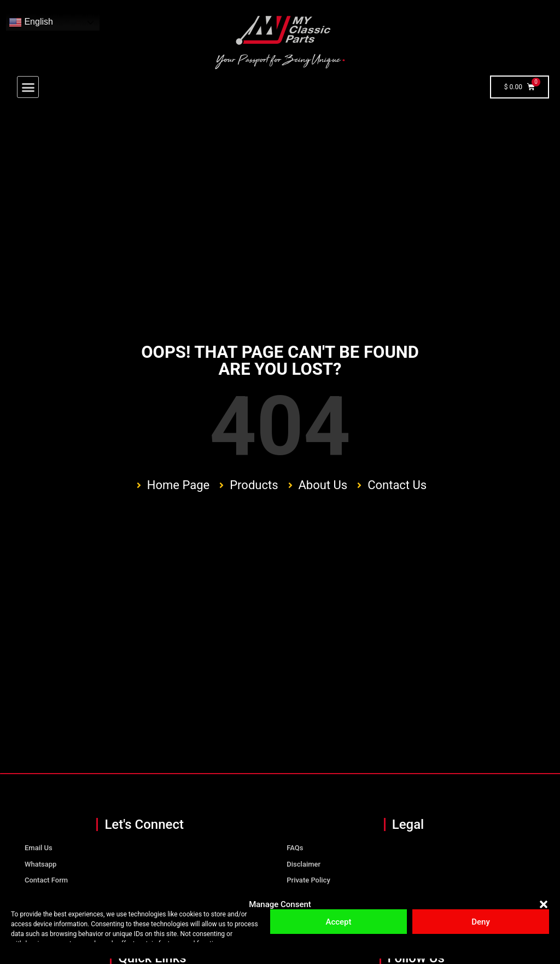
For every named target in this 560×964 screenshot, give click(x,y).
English (31, 22)
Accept (338, 922)
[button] (544, 904)
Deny (481, 922)
